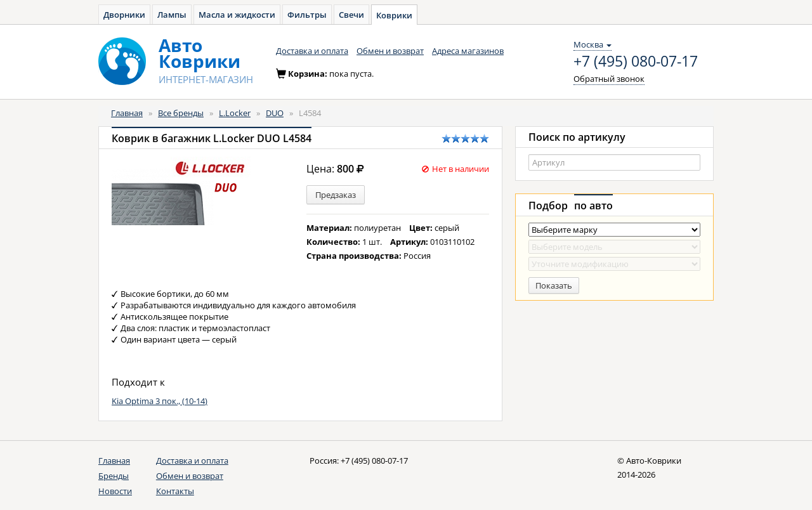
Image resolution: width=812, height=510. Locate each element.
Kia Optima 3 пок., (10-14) (160, 401)
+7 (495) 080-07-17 (636, 62)
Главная (127, 113)
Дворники (124, 15)
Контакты (175, 491)
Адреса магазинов (468, 51)
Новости (115, 491)
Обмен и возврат (390, 51)
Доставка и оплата (312, 51)
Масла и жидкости (237, 15)
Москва (593, 44)
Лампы (172, 15)
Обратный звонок (609, 79)
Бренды (114, 476)
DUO (275, 113)
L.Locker (235, 113)
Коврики (394, 15)
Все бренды (181, 113)
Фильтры (307, 15)
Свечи (351, 15)
